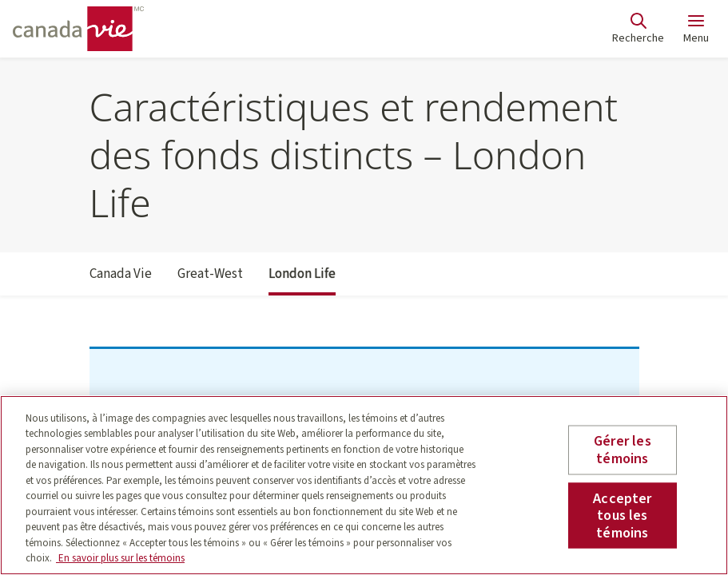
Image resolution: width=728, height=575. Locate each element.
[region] (364, 485)
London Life (302, 280)
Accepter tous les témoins (622, 515)
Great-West (210, 280)
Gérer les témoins (623, 450)
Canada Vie (121, 280)
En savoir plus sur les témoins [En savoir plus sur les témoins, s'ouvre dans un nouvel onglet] (120, 558)
